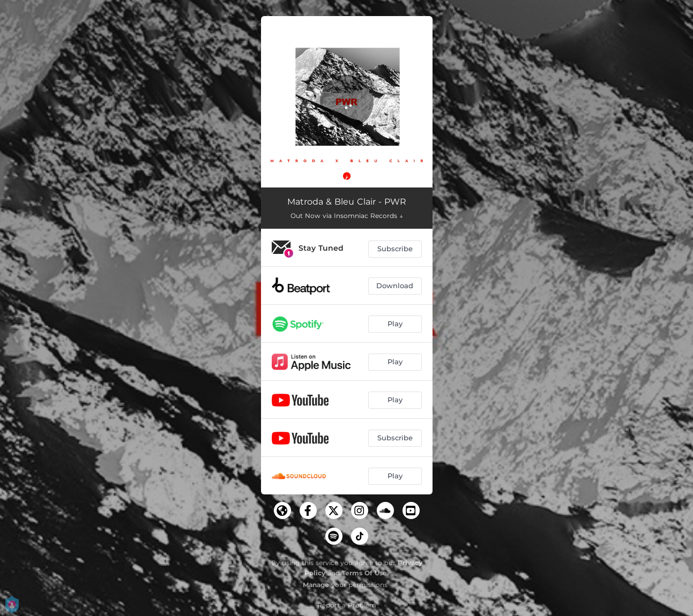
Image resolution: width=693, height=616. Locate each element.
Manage (316, 585)
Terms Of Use (364, 573)
